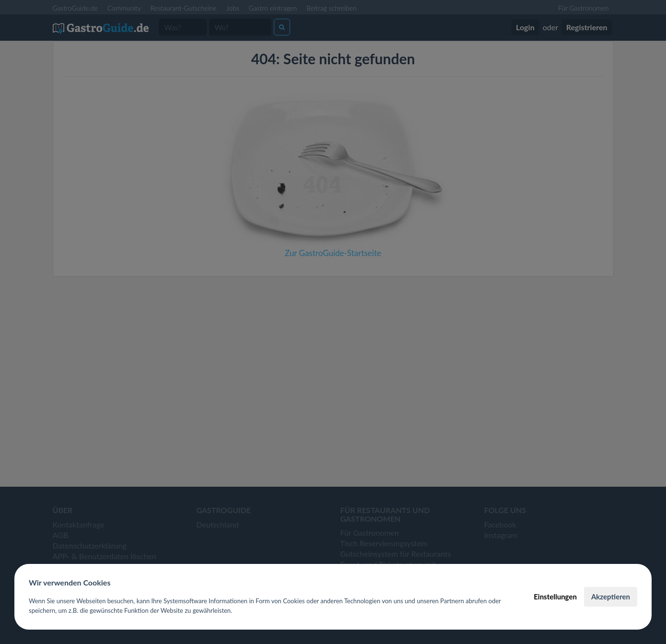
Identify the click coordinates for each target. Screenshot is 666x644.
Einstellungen (555, 597)
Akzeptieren (611, 597)
